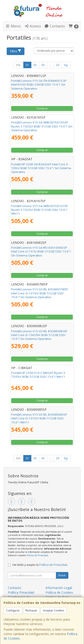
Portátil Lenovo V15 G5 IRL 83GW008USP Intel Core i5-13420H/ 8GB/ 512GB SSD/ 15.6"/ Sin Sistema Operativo (39, 335)
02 (35, 65)
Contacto (55, 26)
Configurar (13, 610)
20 (58, 65)
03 (43, 65)
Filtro (16, 51)
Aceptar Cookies (54, 610)
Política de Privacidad (37, 555)
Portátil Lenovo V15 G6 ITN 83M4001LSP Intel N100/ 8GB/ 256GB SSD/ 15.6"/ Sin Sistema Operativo (39, 85)
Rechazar (31, 610)
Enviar (62, 575)
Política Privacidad (21, 592)
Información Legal (59, 588)
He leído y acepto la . (40, 565)
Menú (13, 26)
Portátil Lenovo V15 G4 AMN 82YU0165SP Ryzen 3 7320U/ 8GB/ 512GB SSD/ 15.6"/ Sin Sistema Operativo (42, 126)
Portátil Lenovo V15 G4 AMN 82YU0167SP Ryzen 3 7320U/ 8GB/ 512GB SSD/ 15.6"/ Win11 (40, 210)
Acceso (33, 26)
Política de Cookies (59, 592)
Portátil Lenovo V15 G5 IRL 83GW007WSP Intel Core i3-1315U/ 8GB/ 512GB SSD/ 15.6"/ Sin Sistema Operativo (40, 293)
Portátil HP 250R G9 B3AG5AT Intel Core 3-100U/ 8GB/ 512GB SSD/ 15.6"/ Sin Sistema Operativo (41, 168)
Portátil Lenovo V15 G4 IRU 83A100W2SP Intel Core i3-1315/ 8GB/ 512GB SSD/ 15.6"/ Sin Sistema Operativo (41, 251)
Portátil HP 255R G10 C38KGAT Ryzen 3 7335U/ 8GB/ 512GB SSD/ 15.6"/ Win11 (38, 375)
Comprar (42, 108)
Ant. (19, 65)
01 (27, 65)
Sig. (66, 65)
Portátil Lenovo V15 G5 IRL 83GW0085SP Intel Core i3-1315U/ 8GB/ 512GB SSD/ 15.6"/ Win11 (39, 418)
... (50, 65)
